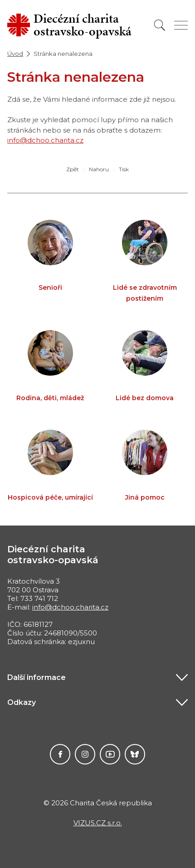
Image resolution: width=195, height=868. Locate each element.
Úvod (15, 54)
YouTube (110, 754)
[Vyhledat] (160, 25)
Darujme (135, 754)
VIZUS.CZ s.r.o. (98, 823)
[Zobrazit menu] (181, 25)
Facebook (60, 754)
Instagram (85, 754)
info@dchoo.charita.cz (45, 140)
